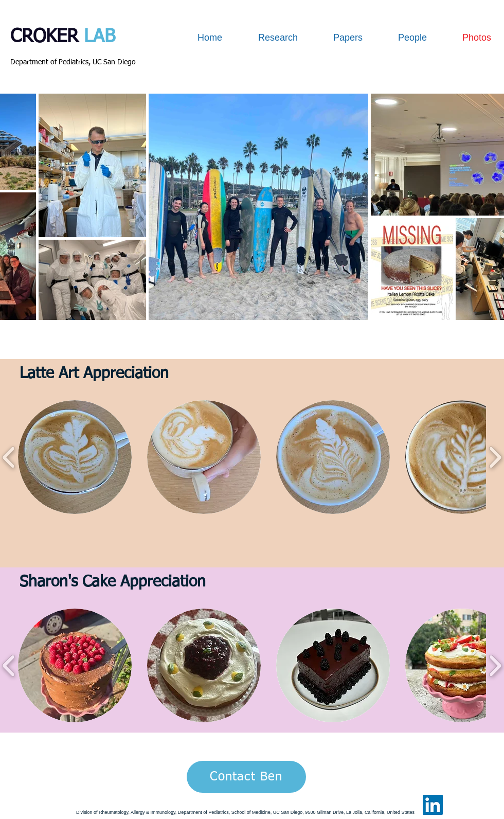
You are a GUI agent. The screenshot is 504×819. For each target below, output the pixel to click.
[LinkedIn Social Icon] (433, 805)
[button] (75, 457)
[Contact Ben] (246, 777)
